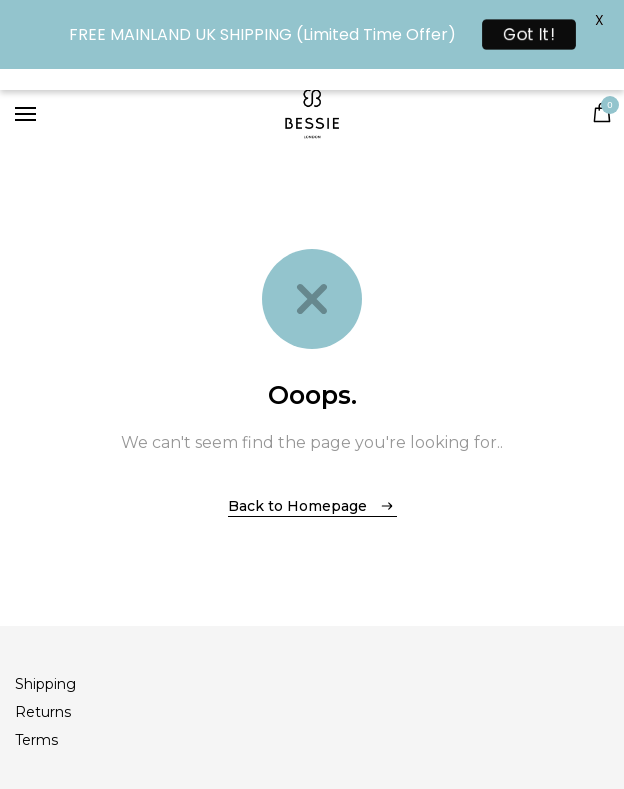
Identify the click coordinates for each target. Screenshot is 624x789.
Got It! (529, 35)
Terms (36, 740)
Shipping (45, 684)
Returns (43, 712)
